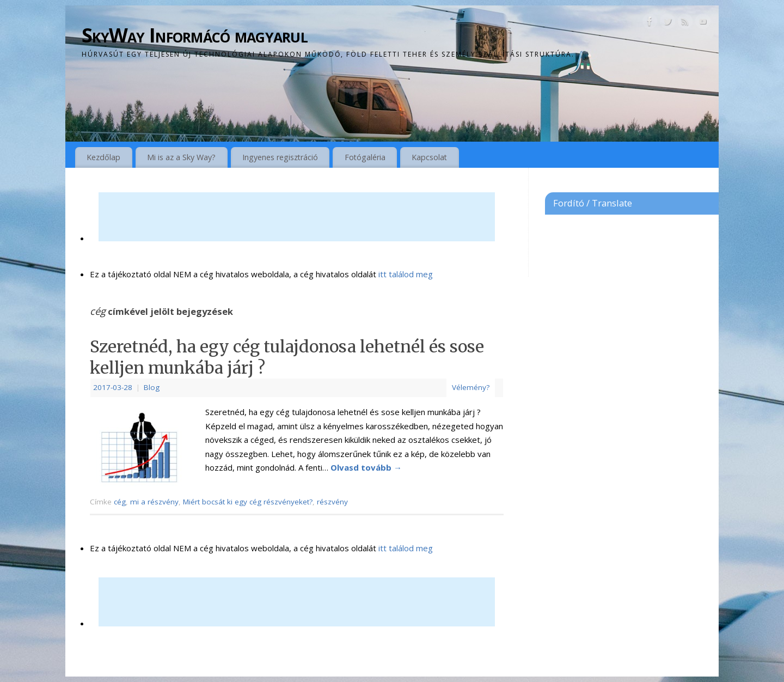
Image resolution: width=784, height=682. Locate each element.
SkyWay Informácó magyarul (195, 35)
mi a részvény (154, 502)
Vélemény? (471, 387)
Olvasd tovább (366, 467)
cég (120, 502)
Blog (152, 387)
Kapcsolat (429, 157)
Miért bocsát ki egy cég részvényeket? (248, 502)
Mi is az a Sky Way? (181, 157)
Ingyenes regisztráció (280, 157)
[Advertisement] (297, 217)
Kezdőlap (103, 157)
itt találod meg (405, 274)
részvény (332, 502)
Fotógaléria (365, 157)
